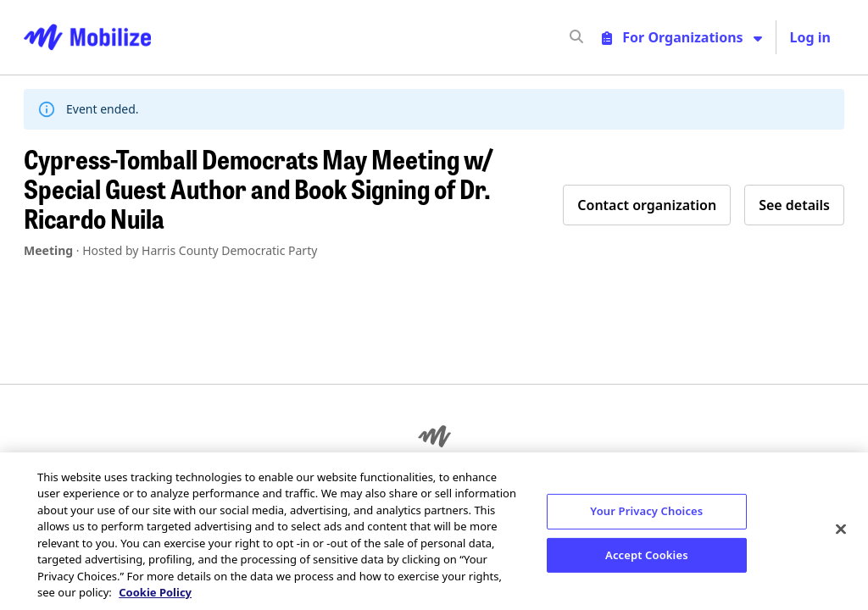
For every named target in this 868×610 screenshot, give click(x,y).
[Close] (841, 529)
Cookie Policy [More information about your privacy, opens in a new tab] (155, 592)
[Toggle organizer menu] (682, 37)
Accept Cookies (647, 554)
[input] (607, 37)
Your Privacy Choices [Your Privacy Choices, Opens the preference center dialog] (646, 511)
